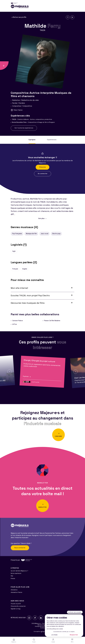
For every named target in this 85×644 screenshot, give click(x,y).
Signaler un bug (16, 609)
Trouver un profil (16, 604)
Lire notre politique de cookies (55, 629)
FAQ (12, 576)
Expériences (52, 140)
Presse (13, 579)
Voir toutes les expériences (24, 128)
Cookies (42, 628)
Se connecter (43, 174)
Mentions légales (42, 625)
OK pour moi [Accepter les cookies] (74, 635)
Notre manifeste (16, 573)
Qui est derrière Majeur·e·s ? (19, 571)
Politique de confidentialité (43, 627)
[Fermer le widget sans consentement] (75, 612)
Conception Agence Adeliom (42, 632)
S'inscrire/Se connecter (18, 606)
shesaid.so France (16, 592)
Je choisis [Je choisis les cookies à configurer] (54, 635)
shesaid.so (14, 590)
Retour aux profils (19, 17)
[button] (10, 372)
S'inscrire (42, 167)
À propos (32, 140)
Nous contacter (20, 548)
